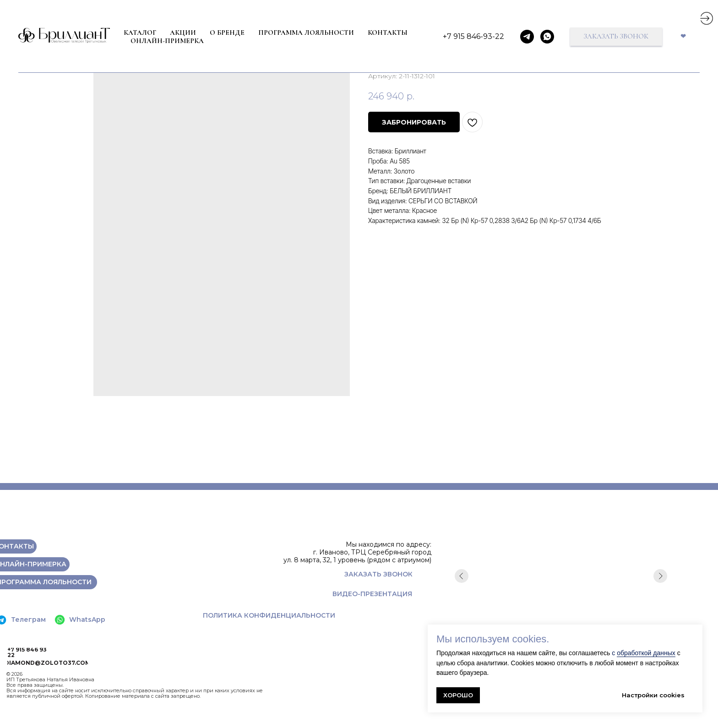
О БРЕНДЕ (227, 33)
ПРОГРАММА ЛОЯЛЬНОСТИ (306, 33)
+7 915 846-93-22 (473, 36)
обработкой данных (646, 653)
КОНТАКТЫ (388, 33)
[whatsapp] (547, 37)
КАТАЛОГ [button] (140, 33)
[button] (616, 37)
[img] (707, 18)
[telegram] (527, 37)
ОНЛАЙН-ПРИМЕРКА (167, 41)
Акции (183, 33)
